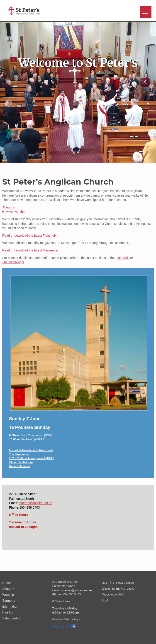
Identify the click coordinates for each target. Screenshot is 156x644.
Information (10, 606)
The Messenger (13, 262)
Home (6, 583)
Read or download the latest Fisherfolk (29, 236)
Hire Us (8, 612)
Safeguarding (12, 618)
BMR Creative (125, 589)
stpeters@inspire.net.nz (35, 503)
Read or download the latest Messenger (30, 250)
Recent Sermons (20, 466)
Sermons (9, 601)
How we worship (14, 212)
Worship (8, 595)
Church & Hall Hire (21, 462)
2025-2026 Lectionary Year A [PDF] (31, 458)
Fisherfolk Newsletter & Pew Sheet (31, 450)
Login (106, 600)
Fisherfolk (123, 258)
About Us (9, 589)
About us (9, 207)
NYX (121, 595)
